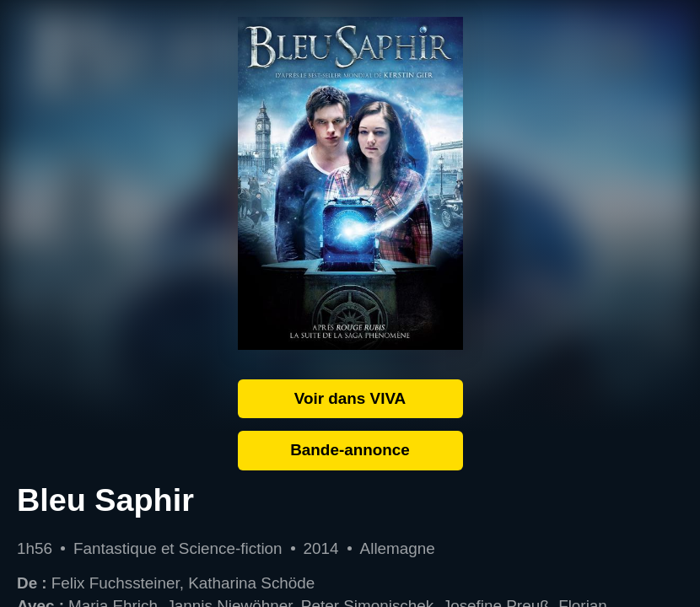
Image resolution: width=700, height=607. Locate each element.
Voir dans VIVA (350, 398)
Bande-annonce (350, 450)
